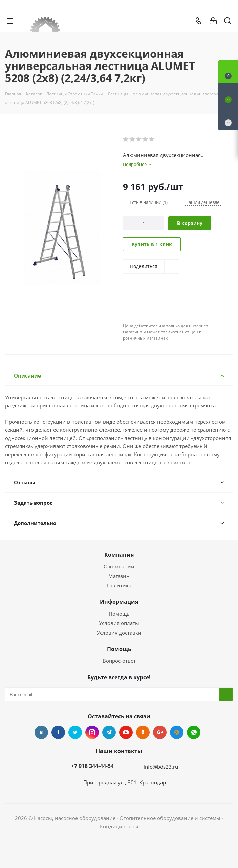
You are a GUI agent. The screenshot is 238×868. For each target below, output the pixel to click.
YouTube (126, 732)
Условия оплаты (119, 623)
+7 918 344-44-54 (92, 766)
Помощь (119, 614)
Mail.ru (177, 732)
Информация (119, 602)
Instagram (92, 732)
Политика (119, 585)
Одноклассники (143, 732)
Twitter (75, 732)
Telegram (109, 732)
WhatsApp (194, 732)
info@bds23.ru (161, 767)
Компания (119, 555)
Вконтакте (41, 732)
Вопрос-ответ (119, 661)
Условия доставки (119, 633)
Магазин (119, 576)
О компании (119, 566)
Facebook (58, 732)
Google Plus (160, 732)
